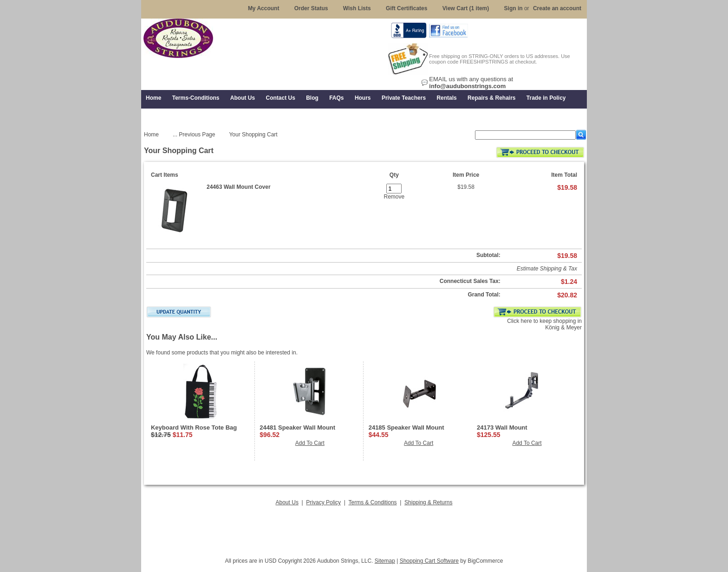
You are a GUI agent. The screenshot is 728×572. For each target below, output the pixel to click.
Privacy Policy (323, 502)
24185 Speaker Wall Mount (406, 427)
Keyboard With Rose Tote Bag (194, 427)
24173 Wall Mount (502, 427)
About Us (287, 502)
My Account (264, 8)
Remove (394, 197)
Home (151, 135)
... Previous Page (194, 135)
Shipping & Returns (428, 502)
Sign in (513, 8)
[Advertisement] (364, 529)
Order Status (311, 8)
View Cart (466, 8)
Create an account (557, 8)
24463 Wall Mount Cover (239, 187)
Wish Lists (357, 8)
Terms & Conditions (373, 502)
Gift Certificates (406, 8)
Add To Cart (310, 443)
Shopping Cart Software (429, 561)
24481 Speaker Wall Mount (297, 427)
